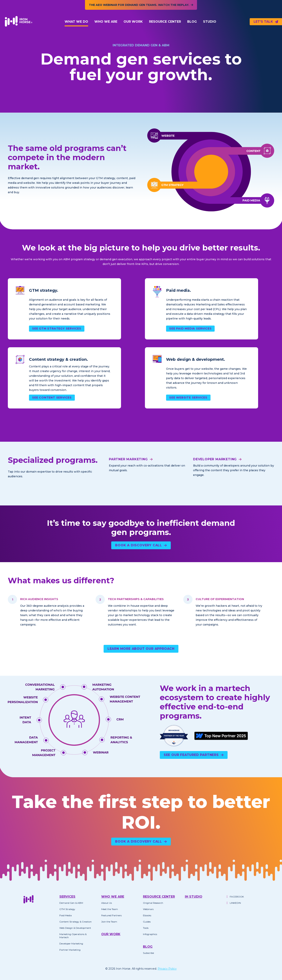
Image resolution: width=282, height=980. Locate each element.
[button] (76, 22)
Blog (192, 22)
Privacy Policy (167, 969)
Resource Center (165, 22)
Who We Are (106, 22)
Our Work (133, 22)
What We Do (76, 22)
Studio (210, 22)
